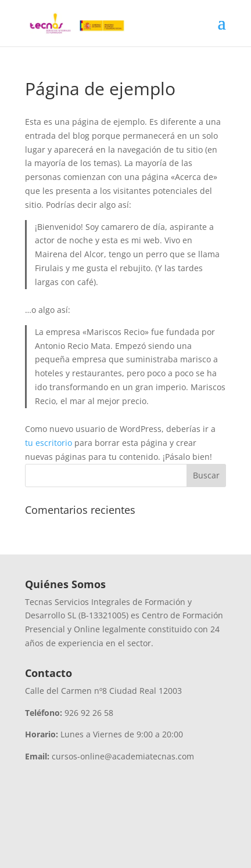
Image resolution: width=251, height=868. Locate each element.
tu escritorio (49, 443)
